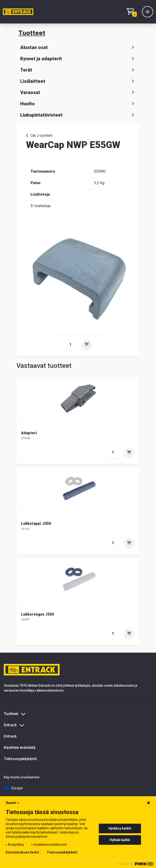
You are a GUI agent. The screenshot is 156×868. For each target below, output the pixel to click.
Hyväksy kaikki (120, 828)
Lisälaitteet (78, 81)
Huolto (78, 104)
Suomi (13, 803)
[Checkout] (133, 12)
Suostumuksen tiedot (22, 852)
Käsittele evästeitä (20, 748)
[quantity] (72, 345)
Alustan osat (78, 47)
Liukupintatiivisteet (78, 115)
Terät (78, 70)
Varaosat (78, 92)
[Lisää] (87, 345)
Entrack (10, 736)
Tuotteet (32, 33)
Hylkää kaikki (120, 840)
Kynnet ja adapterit (78, 59)
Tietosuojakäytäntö (20, 759)
